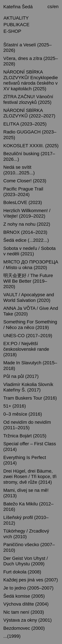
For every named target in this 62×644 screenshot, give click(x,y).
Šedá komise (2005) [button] (24, 596)
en (56, 7)
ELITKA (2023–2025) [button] (25, 124)
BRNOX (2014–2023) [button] (25, 232)
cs (50, 7)
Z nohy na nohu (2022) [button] (27, 224)
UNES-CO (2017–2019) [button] (28, 336)
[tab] (31, 8)
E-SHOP (12, 31)
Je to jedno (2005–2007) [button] (28, 588)
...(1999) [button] (12, 636)
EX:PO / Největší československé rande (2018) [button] (26, 349)
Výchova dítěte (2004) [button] (26, 604)
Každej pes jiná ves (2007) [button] (31, 580)
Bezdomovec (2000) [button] (24, 628)
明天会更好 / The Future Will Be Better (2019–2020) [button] (28, 281)
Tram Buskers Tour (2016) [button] (30, 398)
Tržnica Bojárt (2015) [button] (25, 436)
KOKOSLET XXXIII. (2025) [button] (31, 146)
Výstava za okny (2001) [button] (28, 620)
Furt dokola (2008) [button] (22, 572)
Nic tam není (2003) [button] (24, 612)
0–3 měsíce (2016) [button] (23, 414)
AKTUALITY (16, 18)
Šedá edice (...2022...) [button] (26, 240)
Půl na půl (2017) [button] (21, 376)
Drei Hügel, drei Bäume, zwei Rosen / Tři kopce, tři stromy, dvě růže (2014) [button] (30, 477)
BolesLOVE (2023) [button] (23, 202)
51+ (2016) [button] (15, 406)
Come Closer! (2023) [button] (25, 181)
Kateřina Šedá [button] (18, 7)
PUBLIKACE (16, 25)
